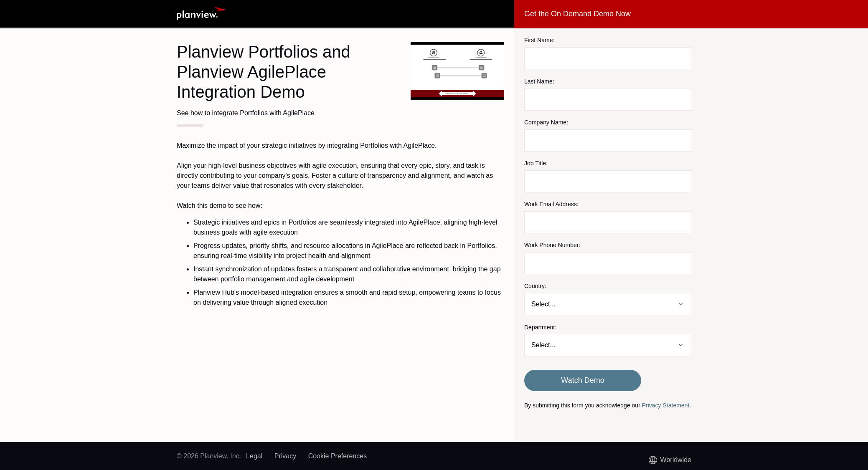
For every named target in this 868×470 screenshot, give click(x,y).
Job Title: (536, 163)
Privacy (285, 456)
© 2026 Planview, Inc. (209, 456)
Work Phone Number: (552, 245)
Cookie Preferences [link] (338, 456)
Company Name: (546, 122)
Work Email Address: (551, 204)
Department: (540, 327)
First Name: (539, 40)
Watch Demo (582, 380)
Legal (254, 456)
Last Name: (539, 81)
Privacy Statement (666, 405)
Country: (535, 286)
